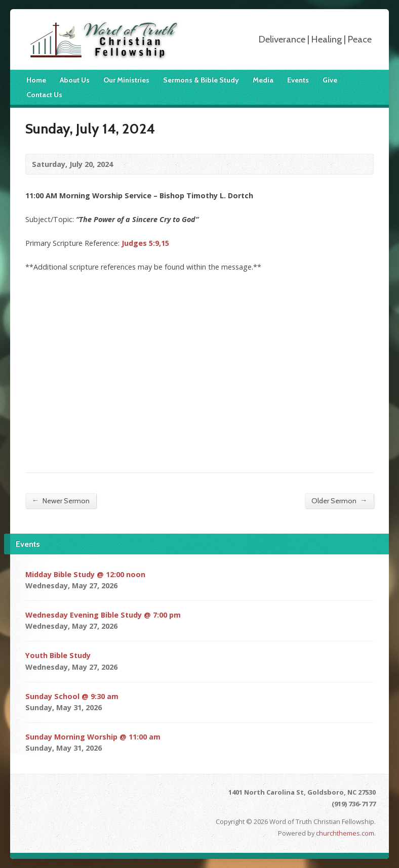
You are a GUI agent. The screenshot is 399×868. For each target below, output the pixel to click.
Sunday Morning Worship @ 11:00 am (93, 737)
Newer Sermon (61, 501)
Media (263, 80)
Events (298, 80)
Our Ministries (126, 80)
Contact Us (44, 95)
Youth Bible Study (58, 655)
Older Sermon (339, 501)
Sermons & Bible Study (201, 80)
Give (330, 80)
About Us (75, 80)
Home (36, 80)
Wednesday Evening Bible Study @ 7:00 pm (103, 615)
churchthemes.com (345, 833)
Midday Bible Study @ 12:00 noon (85, 574)
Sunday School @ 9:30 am (72, 696)
